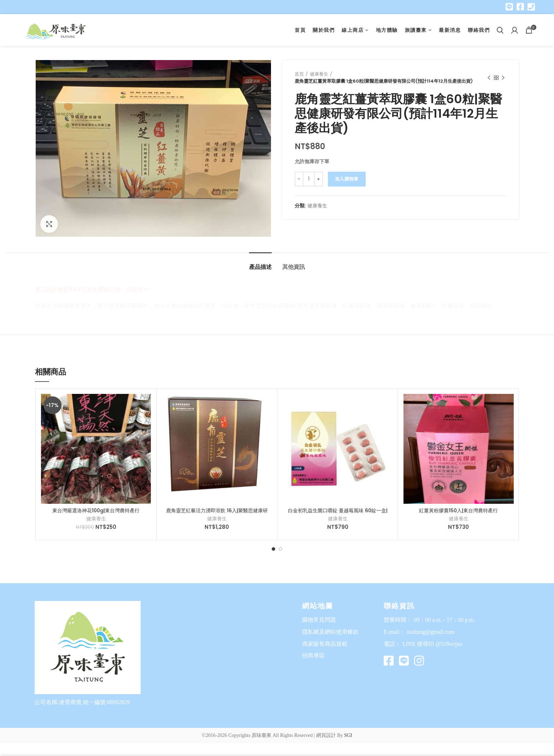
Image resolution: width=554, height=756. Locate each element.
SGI (348, 735)
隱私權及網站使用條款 (330, 632)
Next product (503, 78)
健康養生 (319, 74)
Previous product (489, 78)
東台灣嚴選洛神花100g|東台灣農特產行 (96, 510)
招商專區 (313, 655)
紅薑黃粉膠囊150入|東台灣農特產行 (458, 510)
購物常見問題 (319, 620)
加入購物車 (347, 179)
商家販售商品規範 (325, 644)
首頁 (299, 74)
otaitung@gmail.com (431, 632)
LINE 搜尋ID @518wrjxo (432, 644)
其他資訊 (294, 267)
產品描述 (260, 267)
